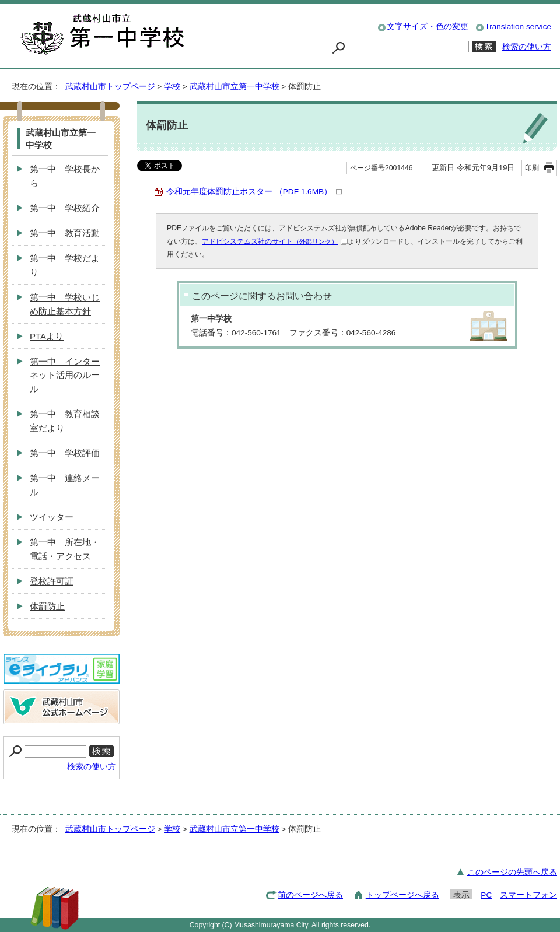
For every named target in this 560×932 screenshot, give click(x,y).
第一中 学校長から (65, 176)
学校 (172, 87)
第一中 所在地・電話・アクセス (65, 549)
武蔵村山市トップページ (110, 87)
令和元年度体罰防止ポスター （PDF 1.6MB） (254, 192)
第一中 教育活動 (65, 233)
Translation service (518, 27)
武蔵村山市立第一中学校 (235, 87)
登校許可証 (52, 581)
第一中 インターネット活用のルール (65, 375)
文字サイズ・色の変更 (428, 27)
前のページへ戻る (310, 895)
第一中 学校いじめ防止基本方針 (65, 304)
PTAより (47, 336)
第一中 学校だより (65, 265)
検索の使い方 (527, 47)
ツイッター (52, 517)
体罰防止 (47, 606)
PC (486, 895)
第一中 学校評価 (65, 453)
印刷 (532, 168)
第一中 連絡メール (65, 485)
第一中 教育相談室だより (65, 421)
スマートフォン (528, 895)
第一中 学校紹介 (65, 208)
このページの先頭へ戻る (512, 872)
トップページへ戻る (402, 895)
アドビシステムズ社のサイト (275, 241)
